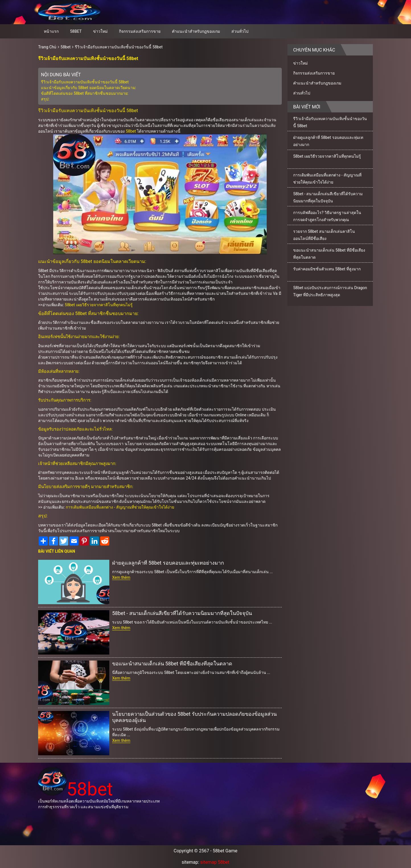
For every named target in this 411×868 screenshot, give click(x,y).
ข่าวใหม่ (100, 31)
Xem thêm (121, 577)
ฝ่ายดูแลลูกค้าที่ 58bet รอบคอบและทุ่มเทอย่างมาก (168, 563)
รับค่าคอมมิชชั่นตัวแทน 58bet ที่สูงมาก (327, 269)
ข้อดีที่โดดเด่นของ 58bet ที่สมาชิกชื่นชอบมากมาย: (85, 93)
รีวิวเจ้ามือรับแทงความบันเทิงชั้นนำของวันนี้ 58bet (119, 47)
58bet (76, 31)
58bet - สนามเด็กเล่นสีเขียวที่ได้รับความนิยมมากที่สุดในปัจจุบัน (182, 613)
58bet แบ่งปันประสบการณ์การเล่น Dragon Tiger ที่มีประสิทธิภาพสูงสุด (330, 291)
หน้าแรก (51, 31)
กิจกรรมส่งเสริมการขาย (140, 31)
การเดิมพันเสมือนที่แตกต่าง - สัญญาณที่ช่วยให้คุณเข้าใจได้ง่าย (120, 507)
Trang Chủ (47, 47)
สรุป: (45, 99)
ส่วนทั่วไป (240, 31)
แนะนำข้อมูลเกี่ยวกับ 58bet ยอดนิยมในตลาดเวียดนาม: (89, 88)
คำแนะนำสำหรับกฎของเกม (196, 31)
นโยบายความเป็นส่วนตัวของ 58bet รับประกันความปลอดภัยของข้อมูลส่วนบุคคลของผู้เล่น (194, 717)
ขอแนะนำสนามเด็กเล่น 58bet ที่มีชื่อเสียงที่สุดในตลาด (172, 664)
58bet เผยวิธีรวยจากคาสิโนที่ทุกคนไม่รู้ (99, 305)
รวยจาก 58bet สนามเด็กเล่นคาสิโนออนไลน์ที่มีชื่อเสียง (324, 235)
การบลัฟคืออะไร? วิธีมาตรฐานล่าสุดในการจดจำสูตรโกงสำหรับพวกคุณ (327, 216)
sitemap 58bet (215, 862)
